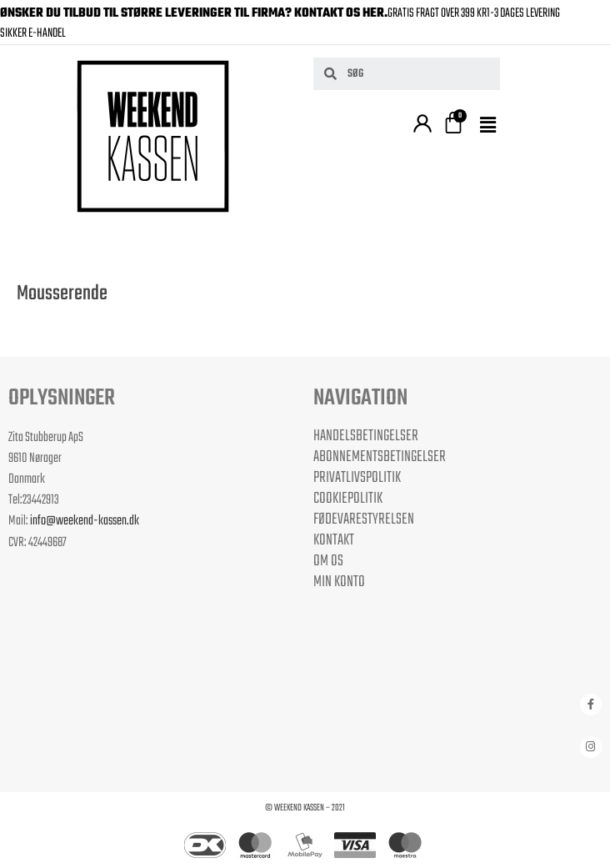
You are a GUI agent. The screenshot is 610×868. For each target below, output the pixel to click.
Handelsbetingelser (366, 436)
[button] (490, 126)
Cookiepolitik (348, 499)
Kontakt (334, 540)
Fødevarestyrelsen (364, 519)
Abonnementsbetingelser (380, 457)
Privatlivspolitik (357, 478)
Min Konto (339, 582)
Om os (328, 561)
